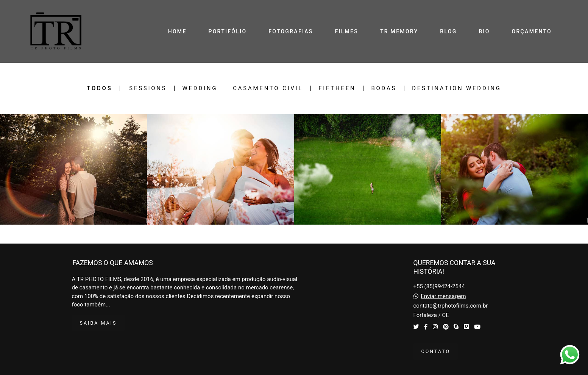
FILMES (346, 31)
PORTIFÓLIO (227, 31)
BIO (484, 31)
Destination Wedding (457, 88)
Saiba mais (98, 323)
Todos (99, 88)
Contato (436, 351)
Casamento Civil (268, 88)
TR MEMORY (399, 31)
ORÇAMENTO (532, 31)
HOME (177, 31)
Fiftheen (337, 88)
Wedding (200, 88)
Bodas (384, 88)
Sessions (148, 88)
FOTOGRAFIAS (291, 31)
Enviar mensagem (443, 296)
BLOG (448, 31)
